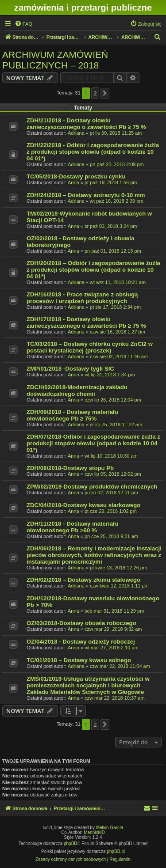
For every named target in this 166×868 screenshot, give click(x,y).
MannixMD (94, 832)
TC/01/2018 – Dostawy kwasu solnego (79, 660)
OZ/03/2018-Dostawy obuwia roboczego (81, 623)
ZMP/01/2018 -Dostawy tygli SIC (70, 369)
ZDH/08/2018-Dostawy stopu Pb (70, 468)
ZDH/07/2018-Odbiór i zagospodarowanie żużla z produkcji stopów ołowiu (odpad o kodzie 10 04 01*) (93, 443)
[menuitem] (23, 24)
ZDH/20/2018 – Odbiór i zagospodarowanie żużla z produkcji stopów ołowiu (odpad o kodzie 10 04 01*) (93, 270)
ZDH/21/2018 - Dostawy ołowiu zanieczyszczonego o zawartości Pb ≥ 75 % (86, 124)
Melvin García (110, 828)
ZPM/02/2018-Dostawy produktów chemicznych (92, 487)
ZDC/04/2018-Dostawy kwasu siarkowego (83, 505)
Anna (73, 182)
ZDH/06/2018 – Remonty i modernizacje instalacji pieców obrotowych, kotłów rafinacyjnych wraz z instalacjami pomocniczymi (94, 555)
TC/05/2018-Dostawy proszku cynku (76, 176)
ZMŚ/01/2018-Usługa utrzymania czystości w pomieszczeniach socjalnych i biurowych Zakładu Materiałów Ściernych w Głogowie (88, 685)
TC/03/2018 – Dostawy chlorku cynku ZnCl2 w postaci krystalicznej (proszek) (90, 347)
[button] (105, 93)
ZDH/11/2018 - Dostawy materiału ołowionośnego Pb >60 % (72, 527)
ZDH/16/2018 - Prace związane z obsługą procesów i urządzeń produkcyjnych (82, 298)
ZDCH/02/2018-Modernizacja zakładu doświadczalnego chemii (77, 390)
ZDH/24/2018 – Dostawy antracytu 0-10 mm (86, 195)
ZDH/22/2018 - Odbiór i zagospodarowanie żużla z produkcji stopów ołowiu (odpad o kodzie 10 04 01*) (93, 152)
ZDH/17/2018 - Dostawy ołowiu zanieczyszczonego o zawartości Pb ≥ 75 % (86, 322)
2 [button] (95, 93)
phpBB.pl (116, 851)
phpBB (70, 843)
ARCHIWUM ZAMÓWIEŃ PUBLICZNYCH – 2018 (55, 60)
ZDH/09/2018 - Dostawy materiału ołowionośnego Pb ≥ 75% (72, 415)
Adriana (76, 133)
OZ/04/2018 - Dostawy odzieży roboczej (81, 642)
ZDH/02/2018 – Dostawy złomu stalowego (83, 580)
